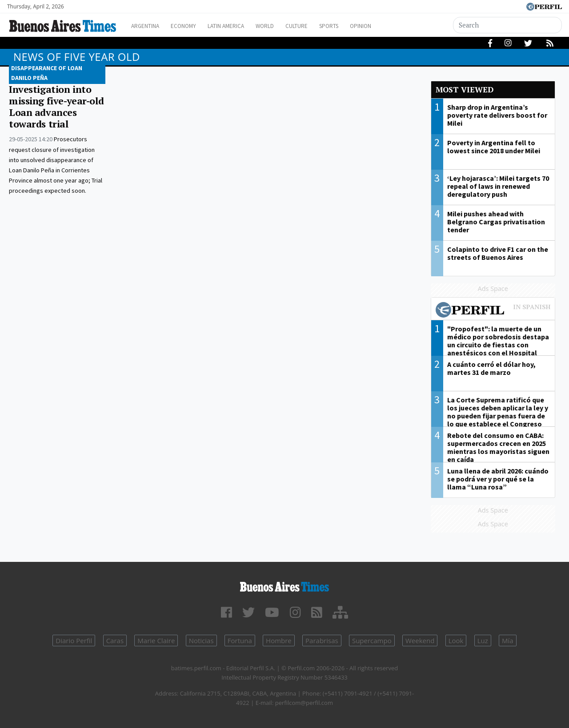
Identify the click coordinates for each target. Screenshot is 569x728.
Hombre (279, 640)
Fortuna (240, 640)
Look (456, 640)
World (291, 26)
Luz (483, 640)
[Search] (509, 25)
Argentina (157, 26)
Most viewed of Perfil (493, 311)
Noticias (201, 640)
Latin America (247, 26)
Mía (508, 640)
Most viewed (465, 90)
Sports (364, 26)
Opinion (400, 26)
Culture (327, 26)
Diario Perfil (74, 640)
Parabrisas (322, 640)
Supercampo (372, 640)
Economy (199, 26)
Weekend (420, 640)
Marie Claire (156, 640)
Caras (115, 640)
